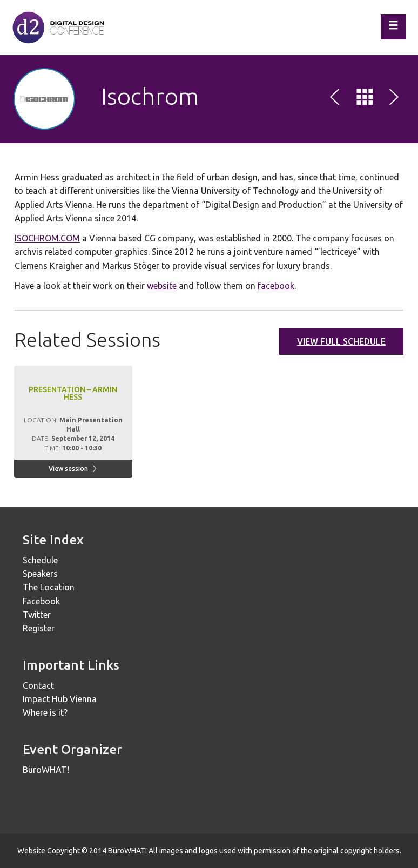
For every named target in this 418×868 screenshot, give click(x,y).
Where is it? (45, 712)
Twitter (37, 615)
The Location (49, 587)
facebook (276, 286)
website (162, 286)
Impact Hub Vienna (60, 699)
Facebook (41, 601)
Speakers (40, 574)
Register (39, 628)
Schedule (40, 560)
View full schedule (341, 341)
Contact (38, 685)
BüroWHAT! (46, 770)
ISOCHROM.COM (47, 238)
